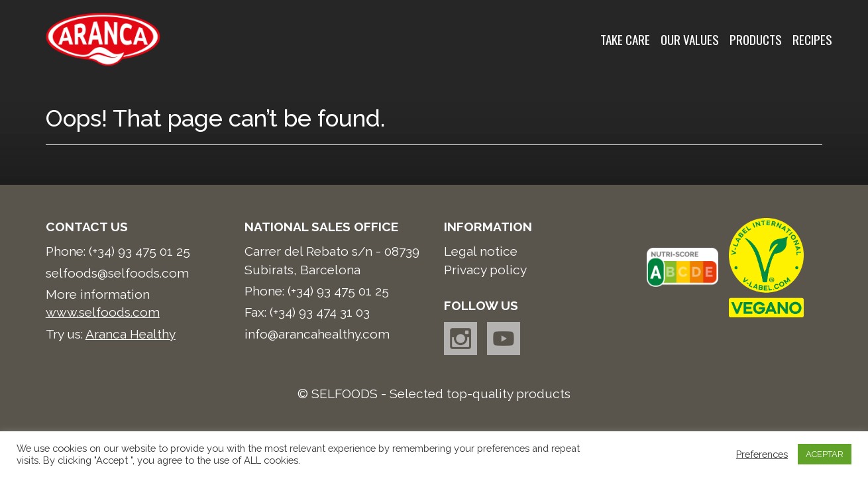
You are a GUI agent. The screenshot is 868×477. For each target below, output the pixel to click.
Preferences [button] (762, 454)
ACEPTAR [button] (825, 454)
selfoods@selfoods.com (117, 273)
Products (756, 39)
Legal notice (481, 251)
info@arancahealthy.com (317, 334)
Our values (690, 39)
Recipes (812, 39)
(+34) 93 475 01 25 (139, 251)
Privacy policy (485, 270)
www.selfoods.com (103, 312)
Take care (625, 39)
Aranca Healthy (131, 334)
